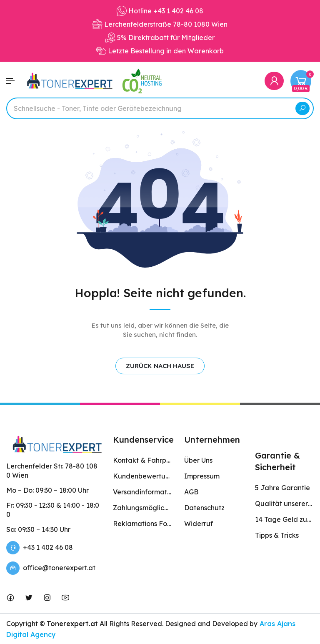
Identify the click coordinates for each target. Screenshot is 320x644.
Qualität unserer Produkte (284, 504)
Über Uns (198, 460)
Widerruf (199, 524)
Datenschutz (204, 508)
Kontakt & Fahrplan (142, 460)
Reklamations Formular (142, 524)
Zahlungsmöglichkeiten (142, 508)
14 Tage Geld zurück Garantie (284, 519)
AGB (191, 492)
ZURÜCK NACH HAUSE (160, 366)
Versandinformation (142, 492)
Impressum (202, 476)
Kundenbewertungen (142, 476)
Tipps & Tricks (277, 535)
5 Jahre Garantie (282, 488)
